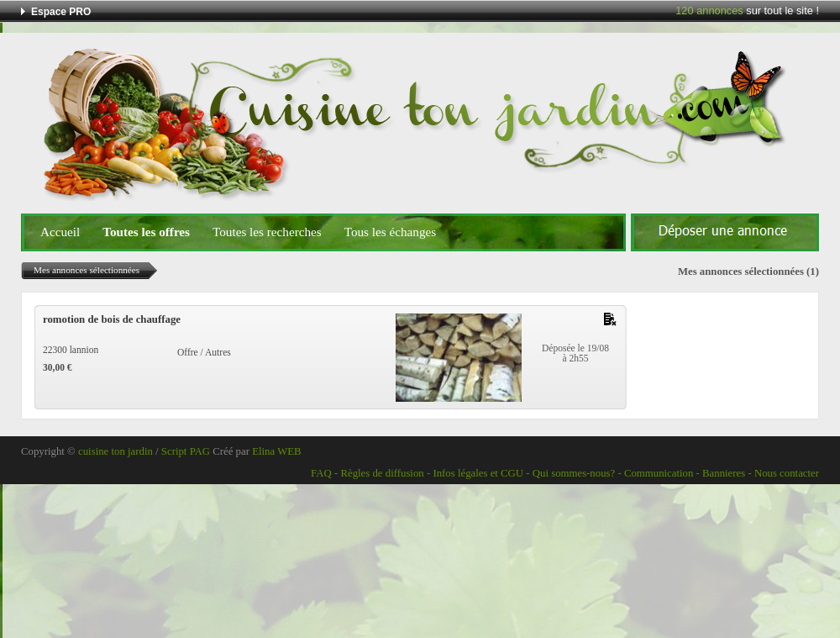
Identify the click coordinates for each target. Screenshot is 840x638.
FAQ (321, 473)
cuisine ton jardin (115, 451)
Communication (659, 473)
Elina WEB (276, 451)
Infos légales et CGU (478, 473)
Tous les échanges (390, 232)
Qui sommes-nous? (574, 473)
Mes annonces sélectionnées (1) (748, 272)
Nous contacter (787, 473)
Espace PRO (61, 12)
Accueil (60, 232)
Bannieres (724, 473)
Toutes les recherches (267, 232)
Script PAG (186, 451)
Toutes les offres (146, 232)
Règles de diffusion (382, 473)
